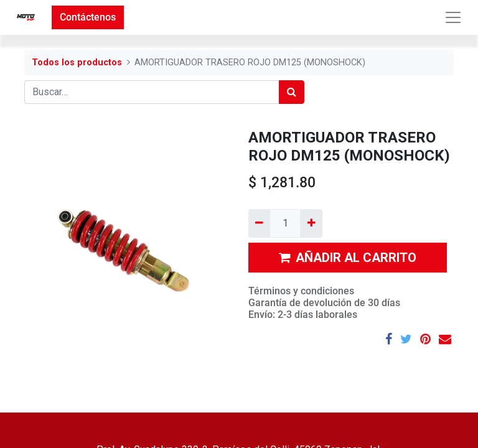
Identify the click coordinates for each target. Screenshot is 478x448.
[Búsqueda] (292, 92)
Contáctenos (88, 17)
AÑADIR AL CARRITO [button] (348, 258)
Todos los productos (77, 63)
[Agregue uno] (311, 223)
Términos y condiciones (301, 291)
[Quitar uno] (259, 223)
